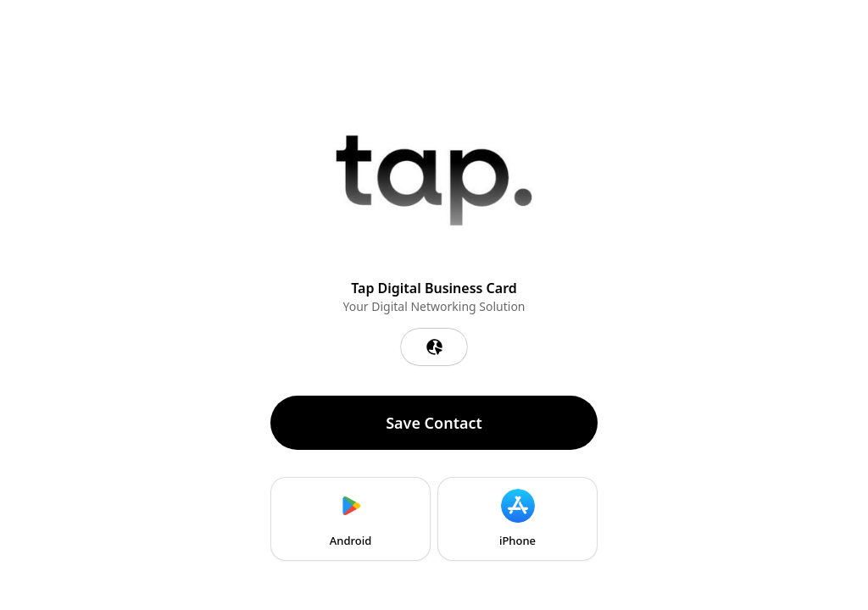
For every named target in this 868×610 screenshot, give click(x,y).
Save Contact (434, 423)
